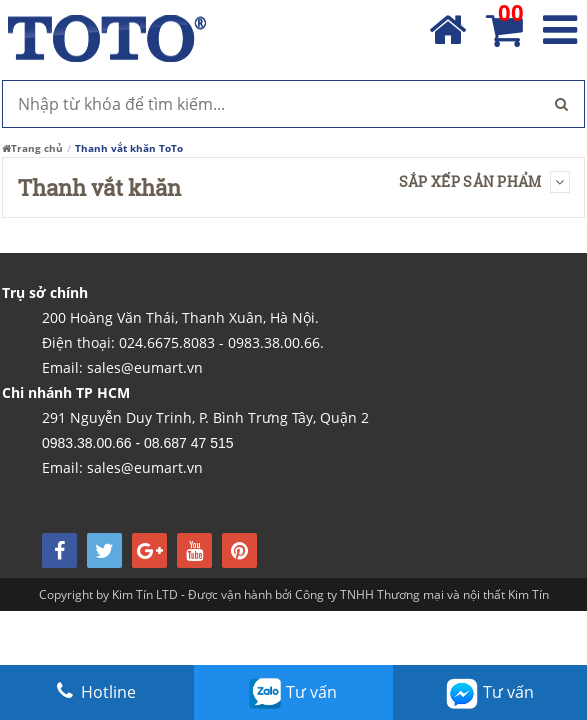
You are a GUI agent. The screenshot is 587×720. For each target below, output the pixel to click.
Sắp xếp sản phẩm (484, 181)
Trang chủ (32, 148)
